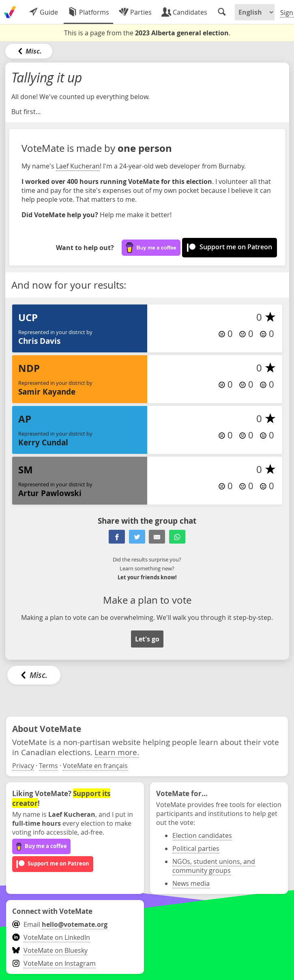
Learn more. (117, 752)
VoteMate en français (95, 766)
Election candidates (202, 835)
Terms (48, 766)
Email (60, 924)
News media (191, 883)
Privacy (23, 766)
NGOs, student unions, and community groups (214, 866)
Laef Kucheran (78, 166)
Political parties (196, 848)
